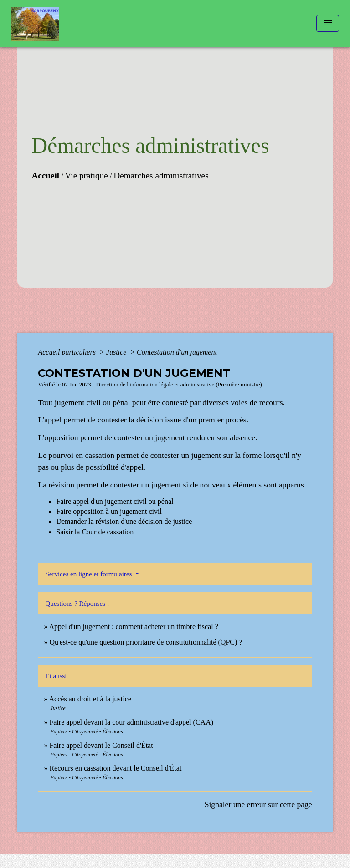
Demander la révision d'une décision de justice (124, 521)
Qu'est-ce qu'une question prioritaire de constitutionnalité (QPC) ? (146, 642)
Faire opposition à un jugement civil (109, 511)
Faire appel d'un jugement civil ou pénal (115, 501)
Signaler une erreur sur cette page (258, 804)
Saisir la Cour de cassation (95, 532)
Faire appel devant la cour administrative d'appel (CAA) (131, 722)
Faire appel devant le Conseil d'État (101, 745)
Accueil (45, 175)
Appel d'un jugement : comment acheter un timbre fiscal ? (134, 627)
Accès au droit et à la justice (90, 699)
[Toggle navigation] (328, 23)
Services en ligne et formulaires (89, 574)
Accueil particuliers (68, 352)
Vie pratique (87, 175)
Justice (117, 352)
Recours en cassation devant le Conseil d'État (115, 768)
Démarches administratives (161, 175)
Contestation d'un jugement (177, 352)
